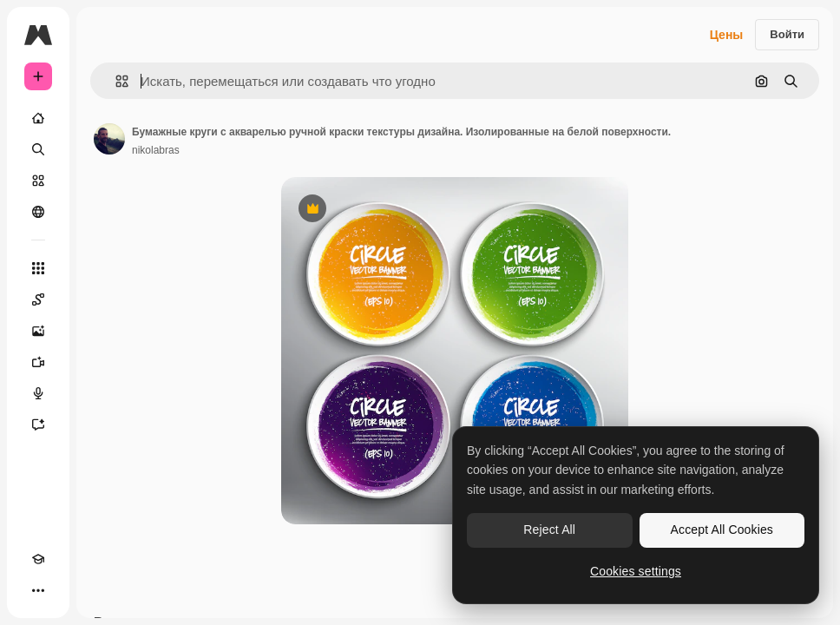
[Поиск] (38, 149)
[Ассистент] (38, 424)
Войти (787, 34)
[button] (115, 81)
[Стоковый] (38, 181)
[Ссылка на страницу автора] (109, 139)
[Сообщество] (38, 212)
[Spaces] (38, 299)
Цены (727, 35)
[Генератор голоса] (38, 393)
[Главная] (38, 118)
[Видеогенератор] (38, 362)
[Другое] (38, 590)
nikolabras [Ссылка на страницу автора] (156, 150)
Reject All (549, 530)
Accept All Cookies (722, 530)
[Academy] (38, 559)
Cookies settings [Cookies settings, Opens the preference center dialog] (636, 571)
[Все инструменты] (38, 268)
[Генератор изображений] (38, 331)
